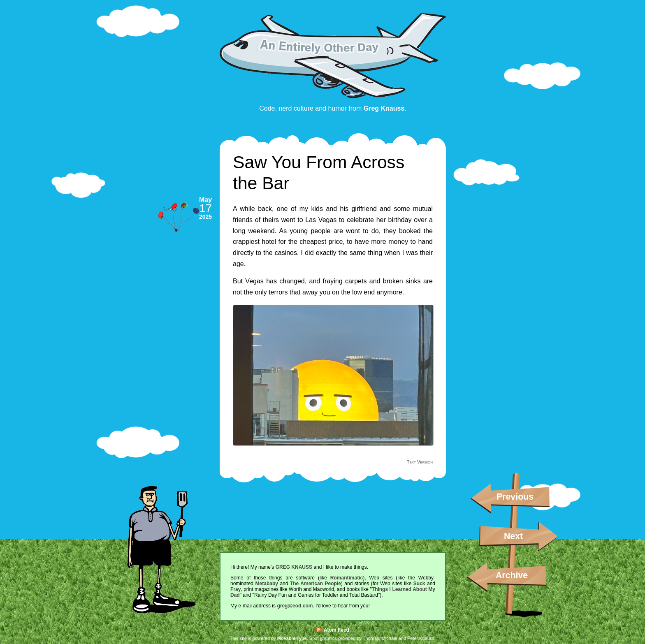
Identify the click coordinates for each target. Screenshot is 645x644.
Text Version (420, 462)
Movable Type (292, 638)
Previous (515, 497)
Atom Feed (333, 630)
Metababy (267, 584)
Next (513, 536)
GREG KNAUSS (294, 567)
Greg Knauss (384, 108)
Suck (419, 584)
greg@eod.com (295, 606)
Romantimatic (347, 578)
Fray (235, 589)
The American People (316, 584)
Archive (512, 575)
